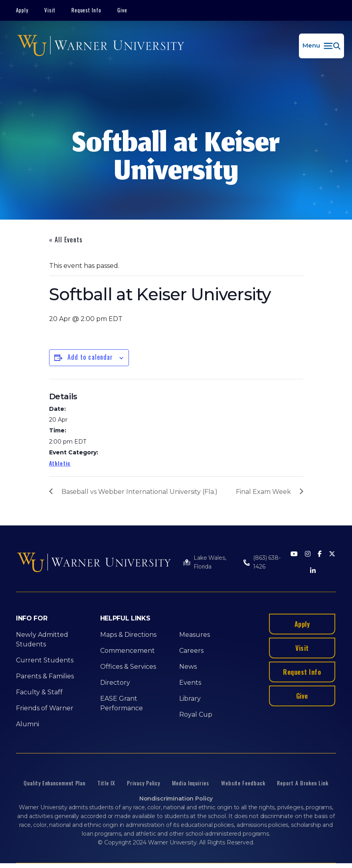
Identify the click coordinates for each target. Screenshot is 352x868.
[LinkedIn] (313, 571)
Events (190, 683)
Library (190, 699)
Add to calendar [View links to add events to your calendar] (90, 357)
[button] (321, 46)
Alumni (28, 724)
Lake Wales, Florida (210, 562)
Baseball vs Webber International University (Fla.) (139, 492)
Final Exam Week (263, 492)
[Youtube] (294, 554)
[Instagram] (308, 554)
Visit (50, 10)
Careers (191, 651)
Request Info (87, 10)
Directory (115, 683)
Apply (22, 10)
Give (122, 10)
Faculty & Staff (39, 692)
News (188, 667)
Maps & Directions (128, 635)
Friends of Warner (45, 708)
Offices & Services (128, 667)
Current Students (45, 660)
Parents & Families (45, 676)
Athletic (60, 463)
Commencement (128, 651)
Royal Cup (196, 714)
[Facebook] (320, 554)
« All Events (66, 240)
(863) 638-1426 (267, 562)
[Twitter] (332, 554)
